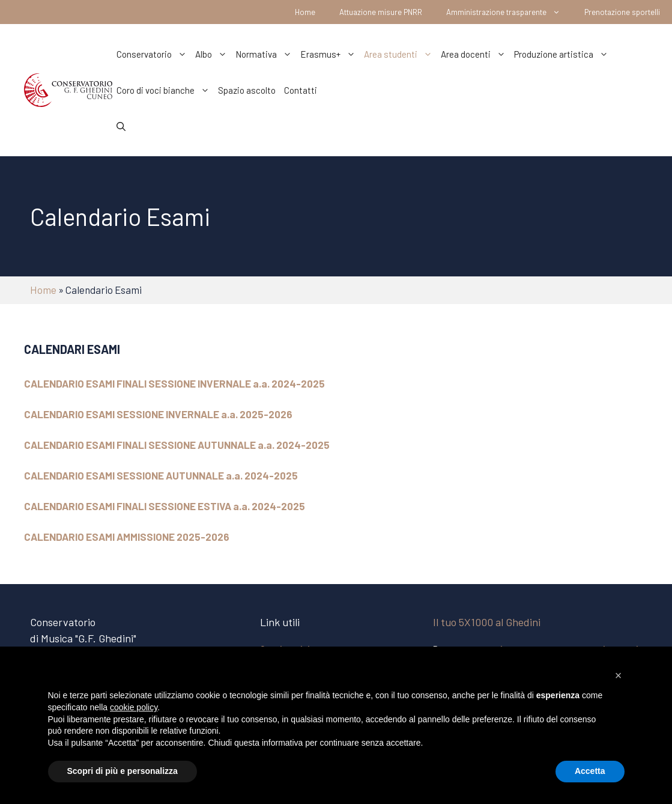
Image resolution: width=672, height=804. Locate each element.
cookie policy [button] (134, 707)
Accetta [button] (590, 771)
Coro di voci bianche (165, 90)
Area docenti (475, 54)
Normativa (266, 54)
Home (305, 12)
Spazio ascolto (247, 90)
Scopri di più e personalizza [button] (123, 771)
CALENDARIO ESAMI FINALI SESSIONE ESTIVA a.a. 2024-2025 (165, 506)
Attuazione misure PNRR (381, 12)
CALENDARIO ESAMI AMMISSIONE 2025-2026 (127, 537)
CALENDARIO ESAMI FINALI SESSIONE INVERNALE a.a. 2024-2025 (174, 383)
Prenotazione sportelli (622, 12)
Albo (213, 54)
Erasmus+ (330, 54)
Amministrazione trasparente (509, 12)
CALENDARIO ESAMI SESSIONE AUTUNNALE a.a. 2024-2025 (161, 475)
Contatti (301, 90)
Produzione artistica (563, 54)
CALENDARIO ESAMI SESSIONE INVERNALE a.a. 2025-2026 (158, 414)
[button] (619, 675)
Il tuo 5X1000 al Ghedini (487, 622)
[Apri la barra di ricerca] (121, 126)
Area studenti (400, 54)
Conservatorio (154, 54)
